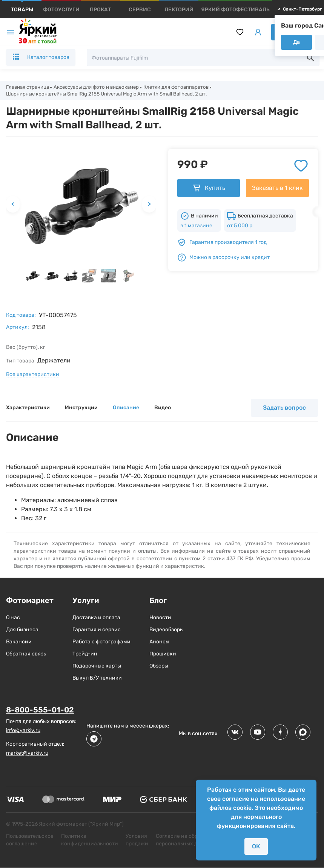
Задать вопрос (284, 409)
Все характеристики (33, 376)
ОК (256, 846)
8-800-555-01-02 (40, 712)
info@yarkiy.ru (23, 732)
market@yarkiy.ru (27, 755)
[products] (22, 10)
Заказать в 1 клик (277, 190)
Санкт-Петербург (299, 9)
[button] (33, 278)
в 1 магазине (196, 227)
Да (296, 42)
